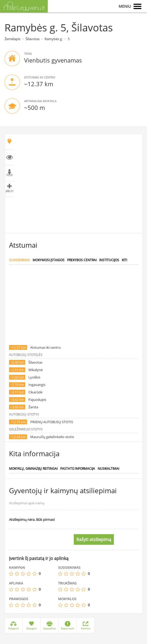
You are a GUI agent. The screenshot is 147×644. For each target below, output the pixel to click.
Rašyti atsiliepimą (94, 539)
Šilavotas (33, 39)
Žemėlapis (12, 39)
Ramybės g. (54, 39)
